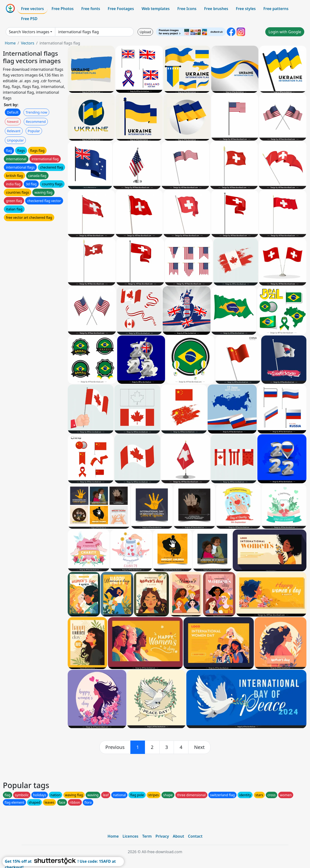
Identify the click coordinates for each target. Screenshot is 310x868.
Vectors (28, 43)
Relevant (14, 131)
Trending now (36, 112)
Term (147, 836)
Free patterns (276, 9)
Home (10, 43)
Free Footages (121, 9)
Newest (13, 122)
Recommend (36, 122)
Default (13, 112)
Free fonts (91, 9)
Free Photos (62, 9)
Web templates (156, 9)
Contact (195, 836)
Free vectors (32, 9)
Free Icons (187, 9)
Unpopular (15, 140)
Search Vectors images (29, 32)
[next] (199, 747)
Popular (34, 131)
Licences (130, 836)
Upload (145, 32)
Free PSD (29, 19)
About (178, 836)
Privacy (162, 836)
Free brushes (216, 9)
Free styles (246, 9)
